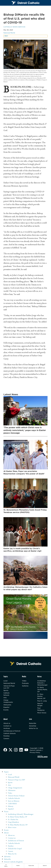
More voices (12, 828)
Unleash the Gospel (15, 849)
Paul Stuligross (41, 710)
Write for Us (33, 729)
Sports (6, 691)
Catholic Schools (7, 694)
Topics (6, 772)
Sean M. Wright (40, 705)
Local (6, 681)
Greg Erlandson (14, 823)
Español (6, 708)
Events (6, 710)
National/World (9, 33)
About (6, 833)
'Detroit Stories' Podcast (16, 796)
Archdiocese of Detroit (12, 732)
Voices (6, 812)
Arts (5, 698)
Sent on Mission (14, 801)
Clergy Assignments (8, 702)
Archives (7, 729)
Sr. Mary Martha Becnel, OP (41, 697)
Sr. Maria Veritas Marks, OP (41, 690)
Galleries (25, 686)
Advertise (33, 726)
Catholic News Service (15, 27)
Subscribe (33, 724)
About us (7, 724)
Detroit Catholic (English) (13, 862)
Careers (6, 739)
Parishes (6, 737)
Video (24, 681)
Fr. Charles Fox (13, 820)
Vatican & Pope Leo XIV (9, 687)
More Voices (42, 713)
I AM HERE (12, 804)
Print (6, 36)
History (11, 807)
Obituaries (7, 705)
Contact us (7, 726)
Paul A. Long (42, 701)
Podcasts (25, 684)
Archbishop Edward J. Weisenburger (42, 683)
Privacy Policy (35, 753)
